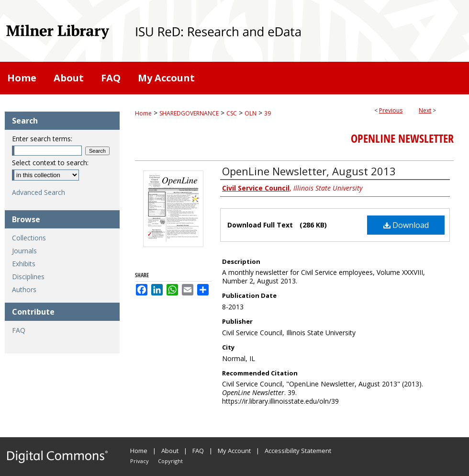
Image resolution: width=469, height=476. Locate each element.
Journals (24, 251)
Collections (29, 238)
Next (425, 110)
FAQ (19, 330)
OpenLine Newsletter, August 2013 (309, 171)
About (170, 451)
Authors (24, 289)
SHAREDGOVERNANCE (189, 113)
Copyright (170, 461)
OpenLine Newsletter (402, 138)
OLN (251, 113)
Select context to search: (50, 163)
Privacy (140, 461)
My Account (234, 451)
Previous (391, 110)
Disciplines (28, 277)
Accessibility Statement (298, 451)
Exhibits (24, 264)
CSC (232, 113)
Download (406, 225)
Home (143, 113)
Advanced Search (39, 192)
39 (268, 113)
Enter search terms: (42, 139)
